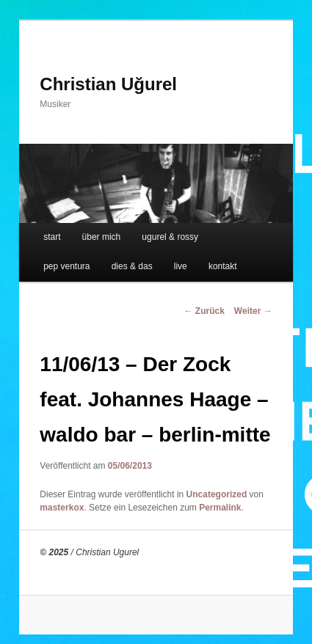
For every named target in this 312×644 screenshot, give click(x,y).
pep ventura (66, 266)
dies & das (132, 266)
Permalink (220, 508)
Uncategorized (217, 494)
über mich (102, 237)
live (181, 266)
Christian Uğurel (108, 84)
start (52, 237)
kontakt (223, 266)
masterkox (62, 508)
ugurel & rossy (170, 237)
